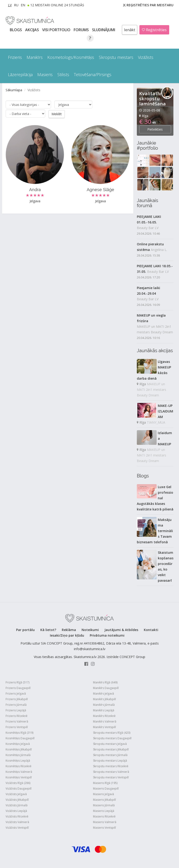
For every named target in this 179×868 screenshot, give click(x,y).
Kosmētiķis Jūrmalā (18, 755)
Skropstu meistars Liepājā (110, 761)
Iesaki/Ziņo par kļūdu (67, 635)
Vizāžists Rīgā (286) (18, 783)
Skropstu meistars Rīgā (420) (112, 733)
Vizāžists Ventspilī (17, 828)
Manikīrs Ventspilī (104, 727)
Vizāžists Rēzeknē (17, 816)
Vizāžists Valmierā (17, 822)
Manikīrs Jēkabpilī (104, 699)
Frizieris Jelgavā (16, 694)
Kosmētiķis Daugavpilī (20, 738)
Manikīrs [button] (35, 57)
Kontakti (151, 630)
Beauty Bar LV (148, 228)
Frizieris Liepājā (16, 710)
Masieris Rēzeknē (104, 816)
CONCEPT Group (132, 657)
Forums (82, 30)
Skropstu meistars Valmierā (111, 772)
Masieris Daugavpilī (106, 789)
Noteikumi (90, 630)
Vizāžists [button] (146, 57)
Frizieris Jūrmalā (16, 705)
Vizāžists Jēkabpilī (17, 800)
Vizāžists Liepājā (16, 811)
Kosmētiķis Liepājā (18, 761)
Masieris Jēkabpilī (104, 800)
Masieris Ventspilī (104, 828)
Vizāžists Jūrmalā (17, 805)
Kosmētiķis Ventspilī (19, 777)
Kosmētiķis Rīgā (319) (19, 733)
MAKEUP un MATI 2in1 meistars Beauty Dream (155, 329)
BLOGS (16, 30)
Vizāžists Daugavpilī (19, 789)
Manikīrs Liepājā (104, 710)
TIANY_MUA (156, 422)
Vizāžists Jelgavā (16, 794)
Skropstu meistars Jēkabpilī (111, 749)
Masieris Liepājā (104, 811)
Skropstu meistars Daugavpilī (112, 738)
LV (10, 5)
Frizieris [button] (15, 57)
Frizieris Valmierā (17, 721)
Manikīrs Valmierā (105, 721)
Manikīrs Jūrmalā (104, 705)
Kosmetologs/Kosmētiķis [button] (71, 57)
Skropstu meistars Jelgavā (110, 744)
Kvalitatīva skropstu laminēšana (152, 99)
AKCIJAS (33, 30)
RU (16, 5)
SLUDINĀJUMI (104, 30)
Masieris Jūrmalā (104, 805)
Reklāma (69, 630)
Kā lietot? (48, 630)
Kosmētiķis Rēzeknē (19, 766)
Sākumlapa (14, 90)
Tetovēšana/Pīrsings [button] (93, 74)
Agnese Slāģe (100, 189)
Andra (35, 189)
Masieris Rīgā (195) (105, 783)
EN (23, 5)
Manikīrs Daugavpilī (106, 688)
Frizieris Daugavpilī (18, 688)
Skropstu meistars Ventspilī (111, 777)
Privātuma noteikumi (107, 635)
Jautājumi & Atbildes (121, 630)
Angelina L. (159, 250)
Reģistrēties (154, 30)
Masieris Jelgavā (103, 794)
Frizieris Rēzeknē (17, 716)
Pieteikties (155, 129)
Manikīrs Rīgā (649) (105, 682)
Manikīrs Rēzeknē (104, 716)
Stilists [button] (63, 74)
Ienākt (130, 30)
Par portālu (25, 630)
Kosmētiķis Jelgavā (18, 744)
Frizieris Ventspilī (17, 727)
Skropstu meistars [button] (116, 57)
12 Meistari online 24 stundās (57, 5)
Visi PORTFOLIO (57, 30)
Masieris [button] (45, 74)
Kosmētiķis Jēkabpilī (19, 749)
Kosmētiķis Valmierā (19, 772)
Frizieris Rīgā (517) (17, 682)
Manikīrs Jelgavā (103, 694)
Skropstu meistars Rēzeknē (111, 766)
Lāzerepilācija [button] (20, 74)
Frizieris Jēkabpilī (17, 699)
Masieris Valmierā (105, 822)
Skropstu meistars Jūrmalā (110, 755)
